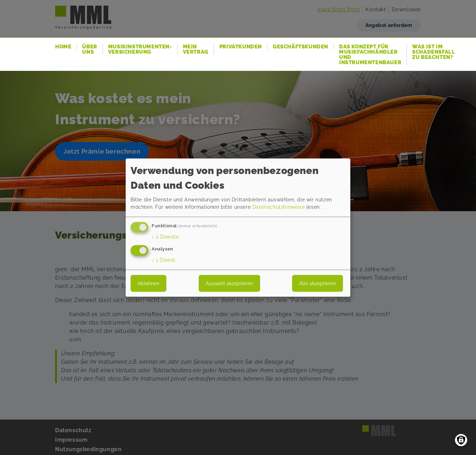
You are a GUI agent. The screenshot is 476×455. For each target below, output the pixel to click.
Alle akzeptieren (318, 283)
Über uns (90, 49)
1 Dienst (164, 260)
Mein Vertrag (196, 49)
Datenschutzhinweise (279, 207)
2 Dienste (165, 237)
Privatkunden (241, 47)
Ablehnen (148, 283)
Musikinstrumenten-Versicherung (140, 49)
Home (63, 47)
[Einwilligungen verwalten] (461, 440)
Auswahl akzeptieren (229, 283)
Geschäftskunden (300, 47)
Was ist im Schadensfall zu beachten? (434, 52)
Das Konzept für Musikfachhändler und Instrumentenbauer (370, 55)
